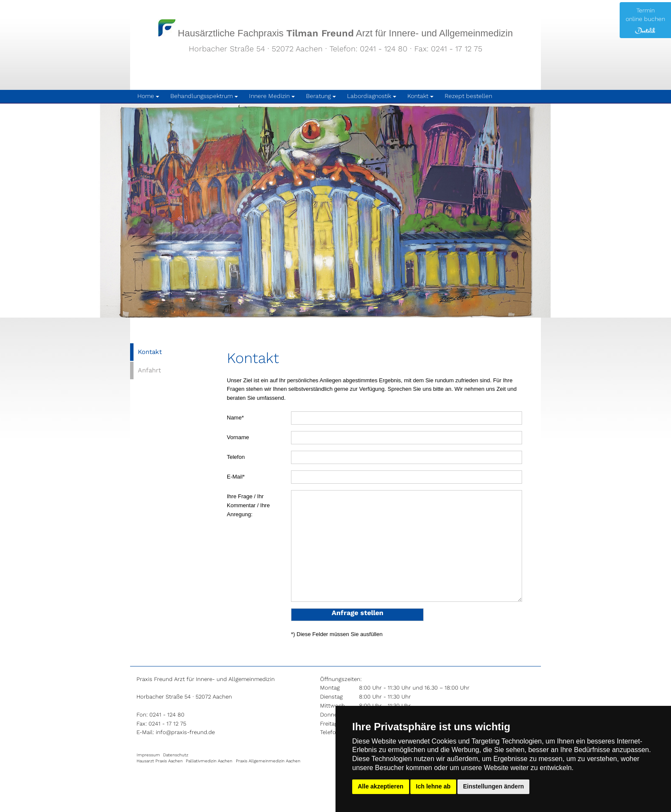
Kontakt (150, 352)
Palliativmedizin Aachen (209, 761)
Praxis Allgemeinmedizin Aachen (268, 761)
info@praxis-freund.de (185, 732)
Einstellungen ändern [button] (493, 786)
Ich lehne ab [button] (433, 786)
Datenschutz (176, 755)
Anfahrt (149, 370)
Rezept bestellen (468, 96)
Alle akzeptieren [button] (381, 786)
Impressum (148, 755)
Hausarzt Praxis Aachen (160, 761)
